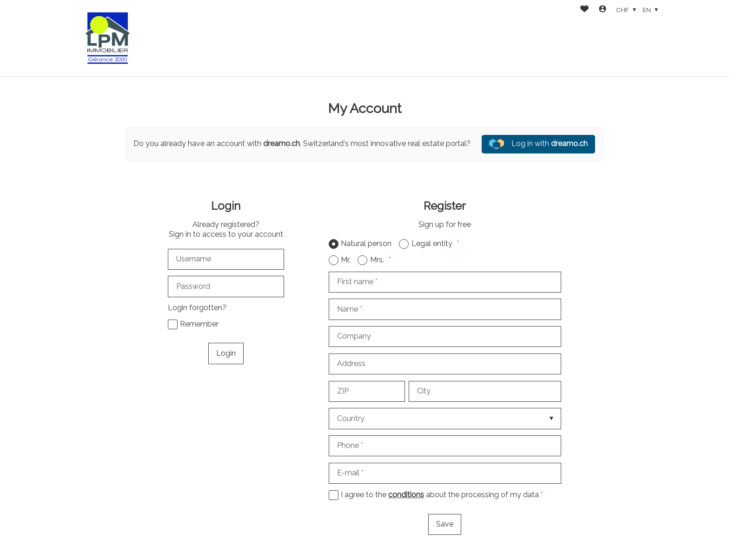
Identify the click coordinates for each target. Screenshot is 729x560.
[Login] (603, 10)
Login (226, 353)
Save (445, 524)
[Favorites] (584, 10)
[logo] (108, 38)
